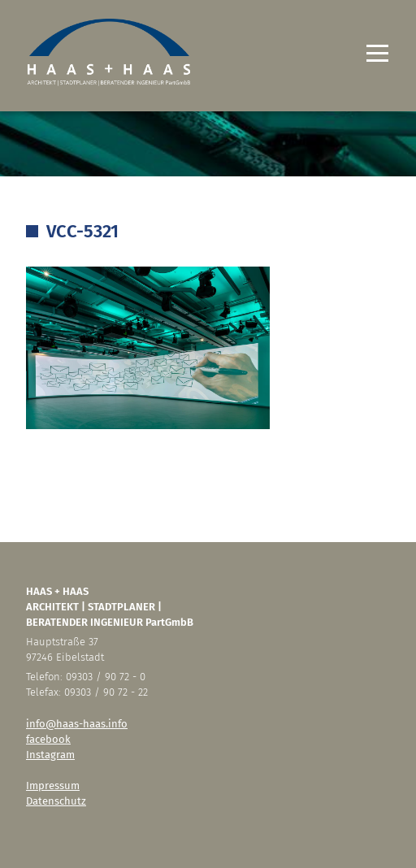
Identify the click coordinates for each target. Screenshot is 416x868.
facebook (48, 739)
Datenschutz (56, 801)
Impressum (53, 786)
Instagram (50, 755)
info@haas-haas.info (77, 724)
